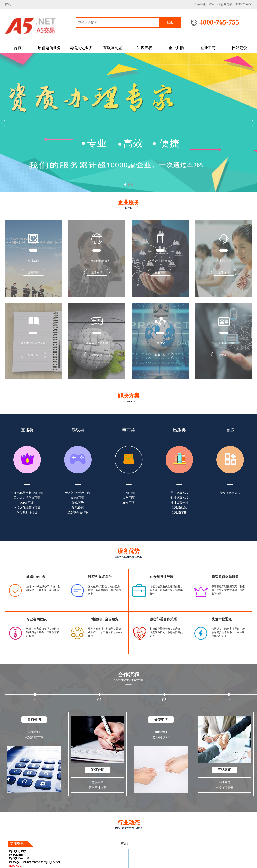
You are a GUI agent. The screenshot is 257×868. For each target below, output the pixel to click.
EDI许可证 (128, 493)
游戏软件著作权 (78, 512)
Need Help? (16, 866)
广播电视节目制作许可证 (27, 493)
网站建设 (240, 48)
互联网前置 (113, 48)
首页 (8, 4)
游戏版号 (78, 503)
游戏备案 (78, 508)
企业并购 (176, 48)
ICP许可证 (27, 503)
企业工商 (208, 48)
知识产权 (144, 48)
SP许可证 (129, 503)
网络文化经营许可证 (27, 508)
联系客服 (200, 4)
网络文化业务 (81, 48)
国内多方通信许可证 (27, 498)
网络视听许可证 (27, 512)
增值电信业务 (49, 48)
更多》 (125, 844)
